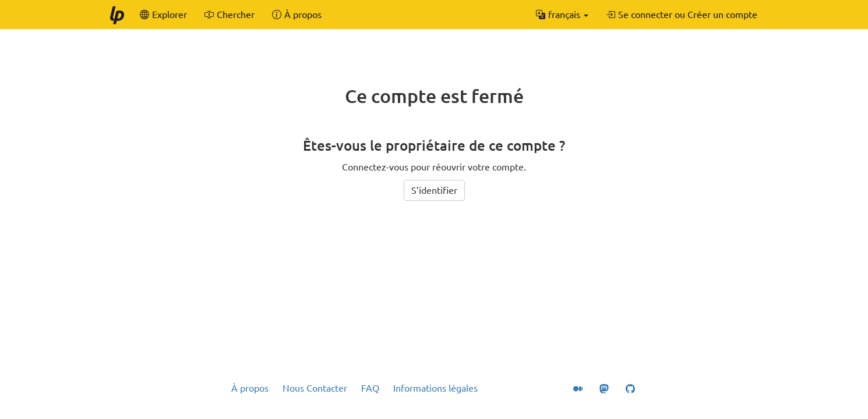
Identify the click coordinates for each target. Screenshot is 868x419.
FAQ (370, 388)
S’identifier (434, 190)
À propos (250, 388)
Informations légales (435, 388)
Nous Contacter (315, 388)
